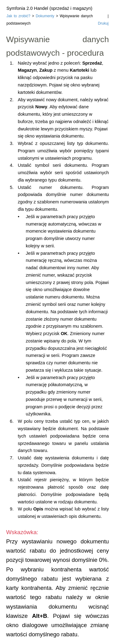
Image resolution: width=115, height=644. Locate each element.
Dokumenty (45, 16)
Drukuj (103, 23)
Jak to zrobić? (18, 16)
